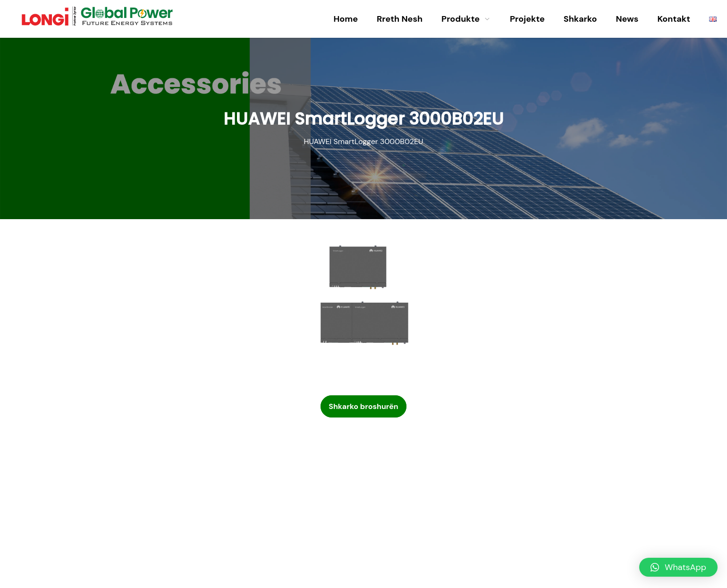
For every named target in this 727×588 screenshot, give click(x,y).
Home (346, 19)
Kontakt (674, 19)
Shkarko (580, 19)
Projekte (527, 19)
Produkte (466, 19)
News (627, 19)
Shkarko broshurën (363, 406)
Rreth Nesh (400, 19)
